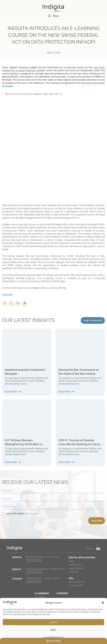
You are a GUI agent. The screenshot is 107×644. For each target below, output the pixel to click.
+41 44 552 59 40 (34, 571)
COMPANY (62, 593)
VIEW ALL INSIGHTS (93, 320)
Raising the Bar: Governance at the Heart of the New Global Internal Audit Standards (78, 371)
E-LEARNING (42, 593)
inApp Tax (73, 572)
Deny (53, 630)
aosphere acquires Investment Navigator (25, 371)
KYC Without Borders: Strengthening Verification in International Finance (24, 442)
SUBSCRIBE (97, 521)
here (62, 281)
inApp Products (76, 568)
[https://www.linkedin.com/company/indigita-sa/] (98, 548)
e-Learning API (76, 585)
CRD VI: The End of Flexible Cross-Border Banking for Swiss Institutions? (79, 442)
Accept (54, 622)
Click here (7, 294)
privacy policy (31, 513)
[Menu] (50, 16)
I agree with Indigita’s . (22, 513)
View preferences (54, 637)
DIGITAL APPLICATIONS (82, 557)
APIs (71, 578)
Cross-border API (77, 582)
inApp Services (76, 565)
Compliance (41, 597)
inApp (71, 561)
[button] (103, 603)
